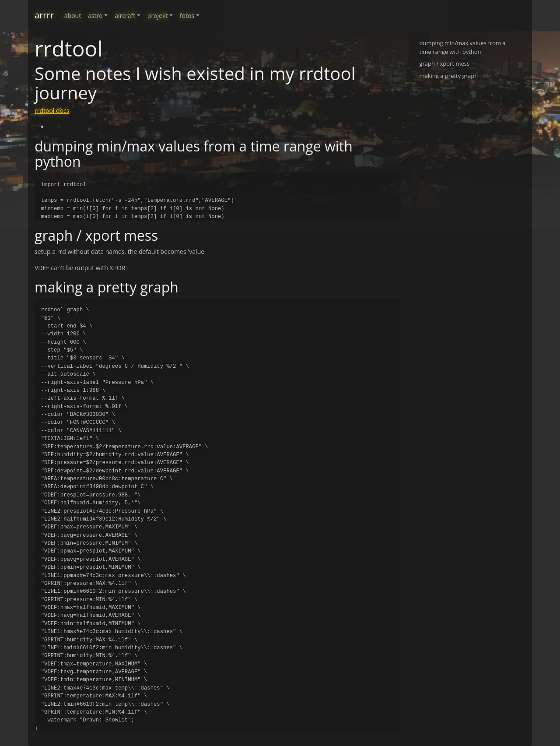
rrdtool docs (52, 111)
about (73, 16)
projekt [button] (157, 16)
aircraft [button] (125, 16)
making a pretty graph (449, 76)
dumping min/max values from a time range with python (463, 47)
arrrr (44, 15)
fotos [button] (187, 16)
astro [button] (95, 16)
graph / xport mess (445, 63)
